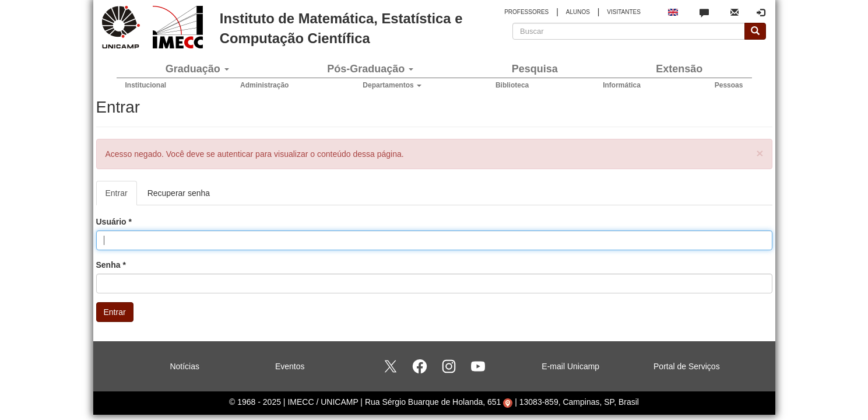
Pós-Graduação (370, 69)
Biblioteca (512, 85)
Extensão (679, 69)
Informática (622, 85)
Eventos (290, 366)
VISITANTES (624, 12)
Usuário (114, 222)
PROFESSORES (526, 12)
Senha (111, 265)
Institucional (146, 85)
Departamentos (392, 85)
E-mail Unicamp (570, 366)
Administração (264, 85)
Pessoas (729, 85)
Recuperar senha (179, 193)
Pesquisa (535, 69)
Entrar (121, 196)
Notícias (185, 366)
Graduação (197, 69)
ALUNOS (578, 12)
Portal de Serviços (687, 366)
